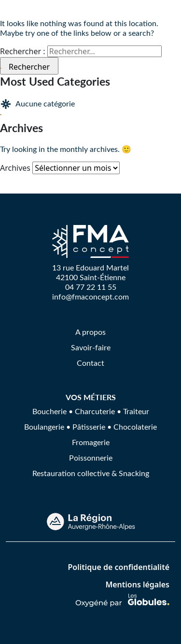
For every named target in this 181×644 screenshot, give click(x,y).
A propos (90, 332)
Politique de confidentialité (118, 567)
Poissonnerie (91, 457)
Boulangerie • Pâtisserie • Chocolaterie (90, 427)
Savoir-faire (91, 347)
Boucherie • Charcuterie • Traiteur (91, 411)
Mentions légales (137, 584)
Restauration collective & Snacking (91, 473)
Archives (15, 168)
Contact (90, 363)
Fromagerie (91, 442)
